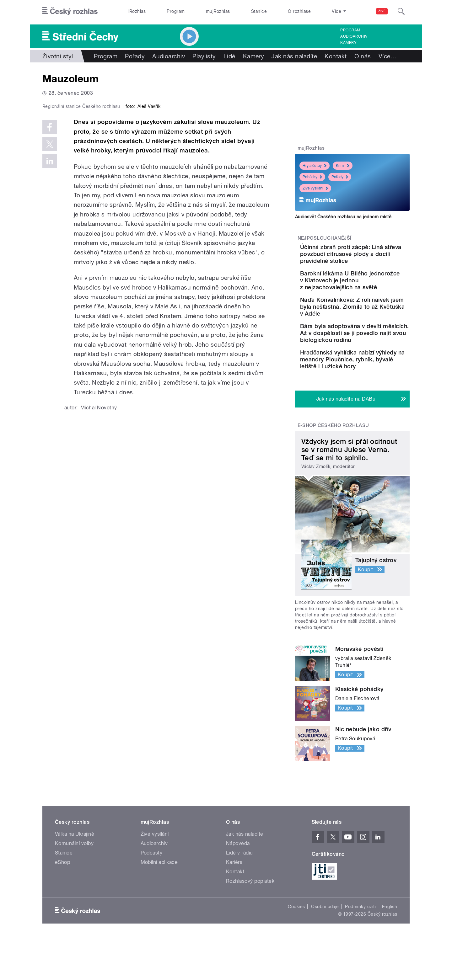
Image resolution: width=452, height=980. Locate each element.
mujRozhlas (218, 11)
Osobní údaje (325, 948)
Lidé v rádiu (239, 894)
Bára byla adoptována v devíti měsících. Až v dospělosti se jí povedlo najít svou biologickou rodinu (370, 361)
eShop (62, 904)
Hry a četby (315, 166)
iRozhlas (137, 11)
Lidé (229, 56)
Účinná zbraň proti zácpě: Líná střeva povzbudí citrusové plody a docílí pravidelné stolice (370, 257)
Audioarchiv (354, 36)
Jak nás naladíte (294, 56)
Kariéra (234, 904)
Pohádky (312, 177)
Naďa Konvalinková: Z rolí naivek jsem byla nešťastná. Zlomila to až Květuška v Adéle (370, 324)
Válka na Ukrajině (75, 875)
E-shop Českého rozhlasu (333, 466)
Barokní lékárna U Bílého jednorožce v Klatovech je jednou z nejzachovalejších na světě (371, 291)
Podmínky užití (360, 948)
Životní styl (58, 56)
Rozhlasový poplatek (250, 922)
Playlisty (204, 56)
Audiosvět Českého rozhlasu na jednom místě (343, 217)
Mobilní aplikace (159, 904)
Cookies (296, 948)
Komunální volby (74, 885)
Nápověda (238, 885)
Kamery (348, 43)
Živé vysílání (315, 188)
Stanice (259, 11)
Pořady (135, 56)
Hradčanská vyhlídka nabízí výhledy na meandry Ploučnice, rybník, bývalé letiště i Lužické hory (372, 397)
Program (176, 11)
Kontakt (336, 56)
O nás (363, 56)
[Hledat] (401, 11)
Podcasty (152, 894)
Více (387, 56)
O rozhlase (299, 11)
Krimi (343, 166)
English (390, 948)
